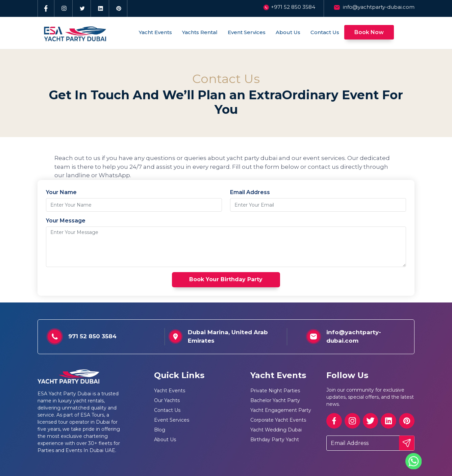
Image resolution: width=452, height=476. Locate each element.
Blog (160, 430)
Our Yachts (167, 400)
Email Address (250, 192)
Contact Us (325, 32)
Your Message (66, 221)
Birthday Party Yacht (275, 440)
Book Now (369, 32)
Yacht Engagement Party (281, 410)
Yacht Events (155, 32)
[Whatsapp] (413, 461)
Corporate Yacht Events (278, 420)
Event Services (247, 32)
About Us (288, 32)
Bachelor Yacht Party (275, 400)
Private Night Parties (275, 391)
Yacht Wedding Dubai (276, 430)
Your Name (61, 192)
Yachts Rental (200, 32)
